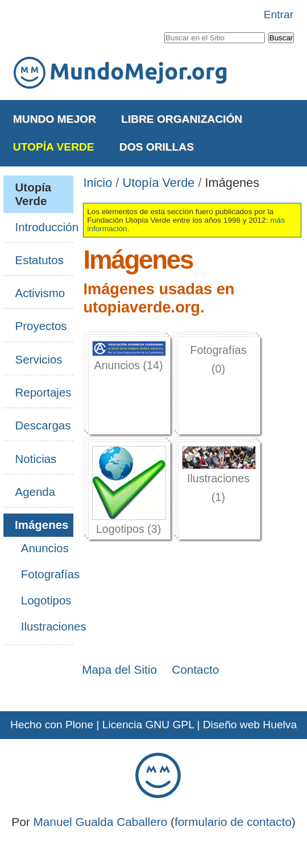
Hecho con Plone (52, 725)
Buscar (163, 30)
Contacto (195, 669)
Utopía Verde (54, 147)
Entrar (279, 14)
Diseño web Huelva (250, 725)
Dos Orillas (157, 147)
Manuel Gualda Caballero (100, 822)
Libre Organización (182, 119)
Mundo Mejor (55, 119)
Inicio (98, 183)
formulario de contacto (233, 822)
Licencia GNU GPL (148, 725)
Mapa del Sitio (119, 669)
